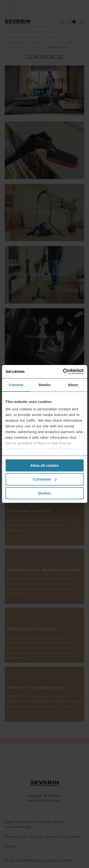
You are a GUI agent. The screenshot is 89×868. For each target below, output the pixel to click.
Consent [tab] (16, 385)
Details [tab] (45, 385)
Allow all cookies (44, 465)
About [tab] (73, 385)
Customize (45, 479)
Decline (44, 493)
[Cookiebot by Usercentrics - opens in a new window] (63, 372)
